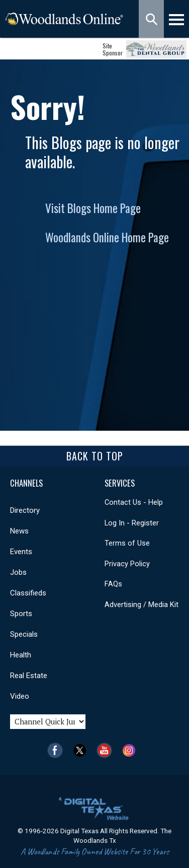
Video (20, 696)
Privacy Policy (127, 564)
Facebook (58, 750)
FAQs (113, 584)
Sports (21, 614)
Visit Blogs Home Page (93, 208)
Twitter (82, 750)
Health (21, 655)
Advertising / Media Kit (141, 605)
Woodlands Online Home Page (107, 237)
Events (21, 552)
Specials (24, 634)
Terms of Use (127, 543)
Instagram (131, 750)
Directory (25, 510)
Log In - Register (132, 523)
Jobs (18, 572)
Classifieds (28, 593)
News (19, 531)
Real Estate (29, 676)
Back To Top (95, 456)
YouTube (107, 750)
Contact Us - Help (134, 502)
